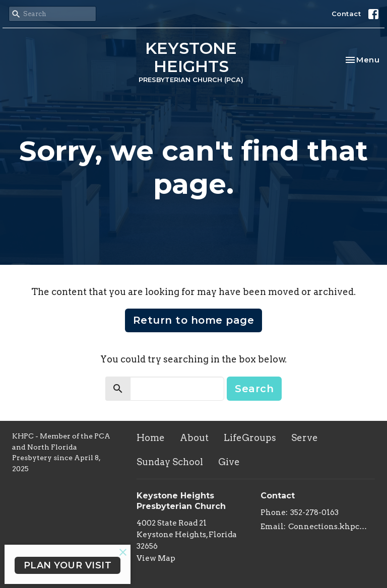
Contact (346, 14)
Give (229, 462)
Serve (305, 438)
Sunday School (170, 462)
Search (254, 389)
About (194, 438)
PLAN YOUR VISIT (68, 565)
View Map (156, 558)
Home (151, 438)
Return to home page (194, 320)
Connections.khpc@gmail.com (332, 527)
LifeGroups (250, 438)
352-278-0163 (314, 512)
